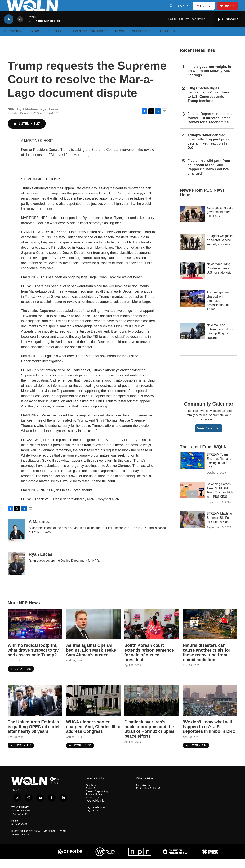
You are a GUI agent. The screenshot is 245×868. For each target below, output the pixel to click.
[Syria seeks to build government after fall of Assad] (192, 223)
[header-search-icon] (172, 10)
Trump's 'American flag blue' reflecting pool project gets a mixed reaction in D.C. (210, 150)
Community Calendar (209, 412)
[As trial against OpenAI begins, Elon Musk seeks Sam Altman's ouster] (93, 632)
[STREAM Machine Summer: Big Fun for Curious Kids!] (192, 528)
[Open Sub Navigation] (24, 40)
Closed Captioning (97, 800)
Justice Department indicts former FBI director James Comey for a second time (210, 127)
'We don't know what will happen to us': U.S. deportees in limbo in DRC (209, 735)
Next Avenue (144, 794)
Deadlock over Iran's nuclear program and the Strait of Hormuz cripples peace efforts (149, 738)
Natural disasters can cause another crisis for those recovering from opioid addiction (207, 661)
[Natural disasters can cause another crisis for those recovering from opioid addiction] (210, 632)
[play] (9, 28)
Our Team (92, 794)
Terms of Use (94, 806)
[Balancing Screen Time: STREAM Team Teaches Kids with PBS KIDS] (192, 499)
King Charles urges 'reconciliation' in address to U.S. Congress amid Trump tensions (209, 103)
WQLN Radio (94, 819)
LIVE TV (205, 10)
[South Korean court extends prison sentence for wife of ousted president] (152, 632)
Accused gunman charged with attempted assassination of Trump (219, 309)
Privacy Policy (94, 803)
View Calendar (209, 437)
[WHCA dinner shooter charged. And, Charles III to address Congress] (93, 709)
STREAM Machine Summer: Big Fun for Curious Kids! (219, 526)
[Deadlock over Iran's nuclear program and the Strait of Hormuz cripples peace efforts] (152, 709)
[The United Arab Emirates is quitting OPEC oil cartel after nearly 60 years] (35, 709)
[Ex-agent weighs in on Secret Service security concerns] (192, 251)
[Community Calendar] (209, 384)
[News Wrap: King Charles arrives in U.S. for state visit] (192, 279)
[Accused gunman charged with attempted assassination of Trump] (192, 307)
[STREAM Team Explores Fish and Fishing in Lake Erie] (192, 469)
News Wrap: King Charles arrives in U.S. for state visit (219, 277)
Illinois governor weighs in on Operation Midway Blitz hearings (209, 80)
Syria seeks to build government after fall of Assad (220, 221)
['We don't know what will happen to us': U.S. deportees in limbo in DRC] (210, 709)
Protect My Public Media (151, 797)
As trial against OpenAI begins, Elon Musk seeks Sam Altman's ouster (91, 659)
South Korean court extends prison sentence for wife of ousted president (149, 661)
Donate (231, 10)
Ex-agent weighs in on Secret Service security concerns (220, 249)
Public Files (93, 797)
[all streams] (227, 28)
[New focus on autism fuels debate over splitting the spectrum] (192, 340)
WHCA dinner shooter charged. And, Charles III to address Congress (93, 735)
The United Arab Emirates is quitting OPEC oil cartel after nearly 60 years (33, 735)
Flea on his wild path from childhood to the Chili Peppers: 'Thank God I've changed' (209, 176)
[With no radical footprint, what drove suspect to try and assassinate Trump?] (35, 632)
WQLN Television (96, 816)
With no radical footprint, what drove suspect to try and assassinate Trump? (33, 659)
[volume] (20, 28)
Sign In (183, 10)
